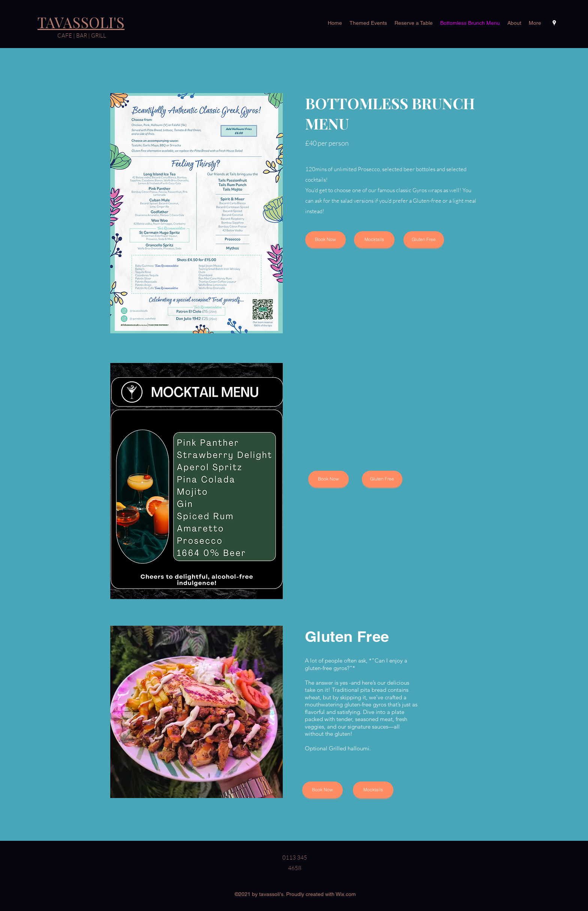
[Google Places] (554, 23)
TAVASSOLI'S (81, 22)
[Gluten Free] (424, 240)
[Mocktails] (374, 240)
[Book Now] (325, 240)
